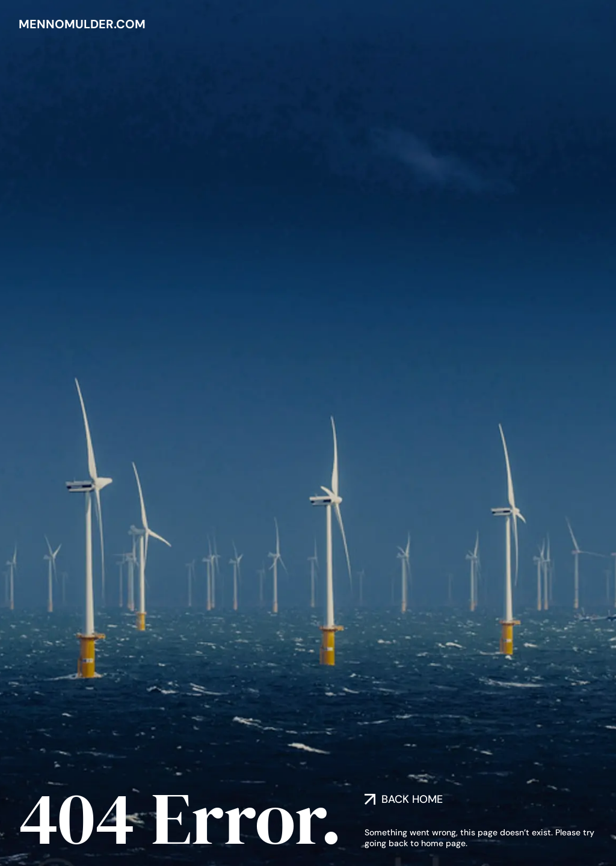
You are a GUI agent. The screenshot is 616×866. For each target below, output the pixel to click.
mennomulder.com (82, 24)
